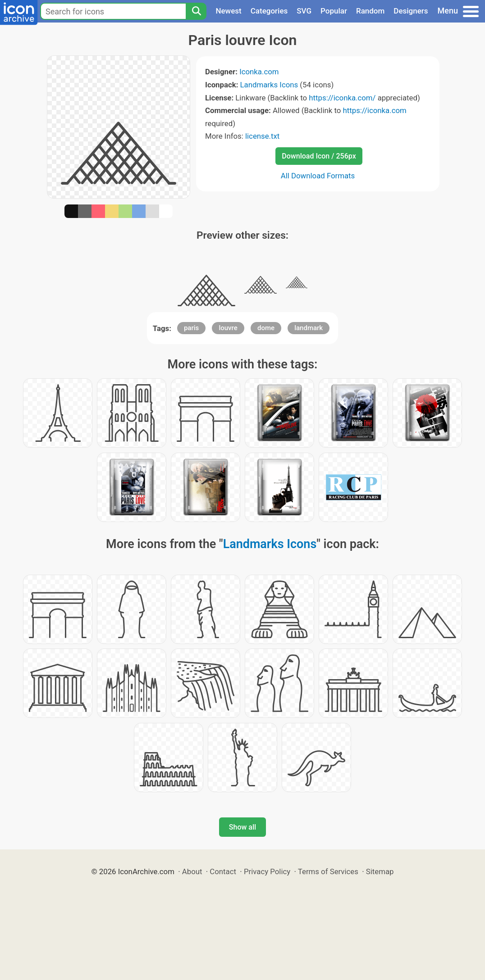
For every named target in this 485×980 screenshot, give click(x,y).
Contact (223, 871)
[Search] (196, 11)
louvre (228, 328)
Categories (269, 11)
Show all (242, 827)
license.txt (262, 136)
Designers (411, 11)
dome (266, 328)
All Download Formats (318, 176)
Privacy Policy (267, 871)
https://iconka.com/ (342, 98)
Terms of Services (328, 871)
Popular (334, 11)
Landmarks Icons (269, 85)
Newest (228, 11)
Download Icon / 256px (319, 156)
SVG (304, 11)
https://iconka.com (374, 110)
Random (370, 11)
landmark (309, 328)
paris (191, 328)
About (192, 871)
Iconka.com (259, 72)
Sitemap (380, 871)
